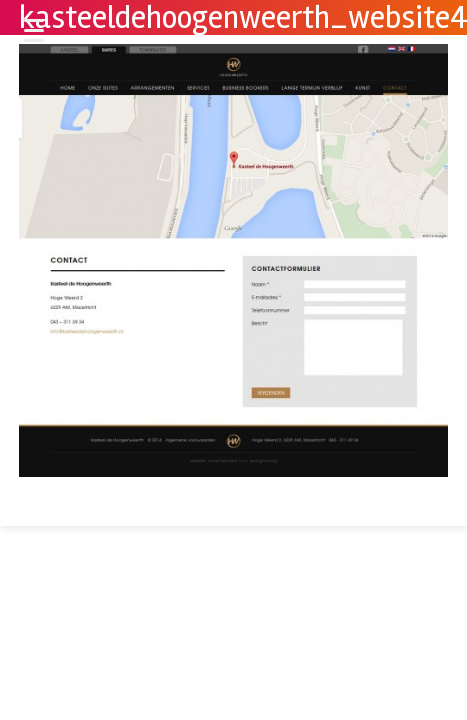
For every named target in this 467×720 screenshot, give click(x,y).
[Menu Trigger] (34, 30)
